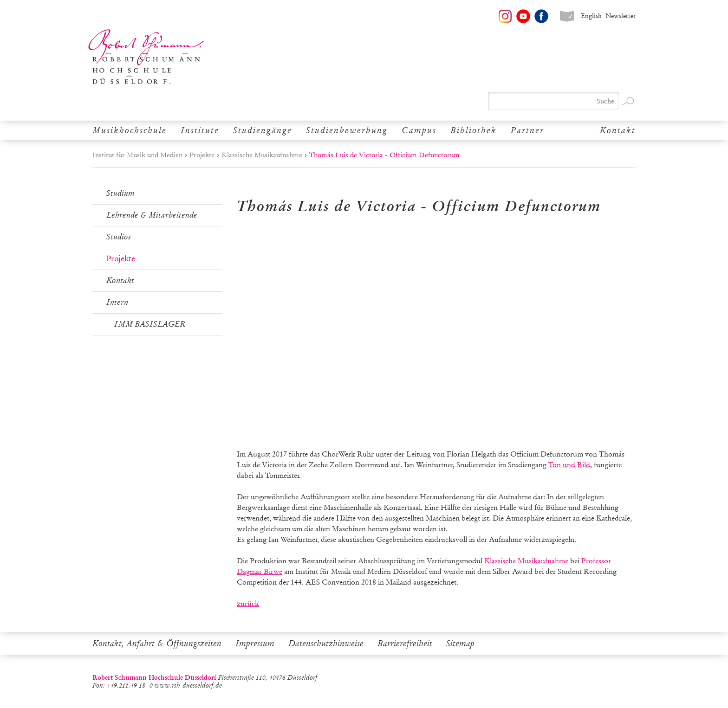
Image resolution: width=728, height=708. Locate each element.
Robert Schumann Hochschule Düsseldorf (146, 57)
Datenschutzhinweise (326, 644)
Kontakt (618, 130)
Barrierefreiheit (405, 644)
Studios (119, 237)
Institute (200, 130)
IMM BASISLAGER (150, 324)
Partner (527, 130)
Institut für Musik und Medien (137, 155)
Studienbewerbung (347, 130)
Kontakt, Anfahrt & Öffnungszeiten (157, 644)
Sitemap (460, 644)
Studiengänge (263, 130)
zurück (248, 603)
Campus (419, 130)
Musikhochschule (130, 130)
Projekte (202, 155)
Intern (117, 302)
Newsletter (621, 16)
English (591, 16)
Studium (120, 193)
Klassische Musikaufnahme (262, 155)
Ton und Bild (569, 465)
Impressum (255, 644)
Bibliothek (474, 130)
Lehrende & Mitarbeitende (152, 215)
